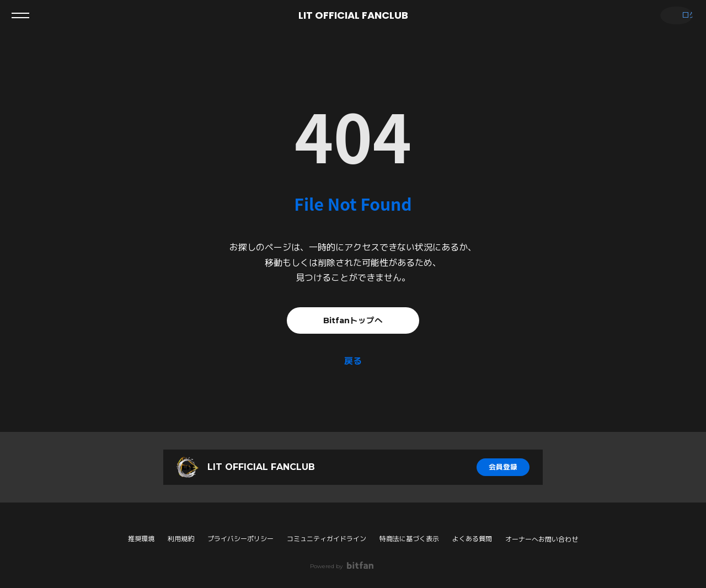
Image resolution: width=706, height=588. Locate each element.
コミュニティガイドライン (327, 539)
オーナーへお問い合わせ (542, 539)
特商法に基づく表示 (409, 539)
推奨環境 (141, 539)
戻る (353, 361)
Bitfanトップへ (353, 320)
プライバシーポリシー (240, 539)
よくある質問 (472, 539)
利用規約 (181, 539)
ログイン (673, 15)
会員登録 (503, 467)
